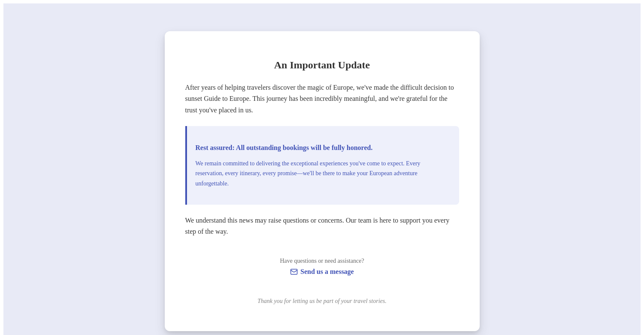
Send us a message (327, 272)
